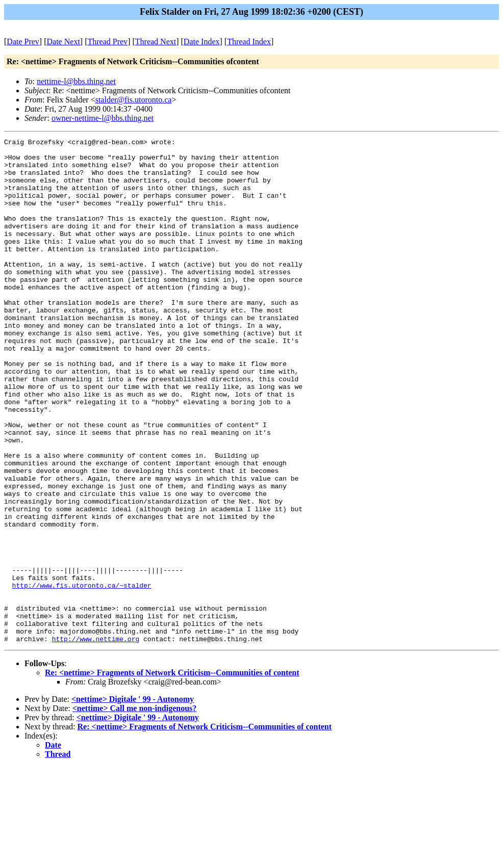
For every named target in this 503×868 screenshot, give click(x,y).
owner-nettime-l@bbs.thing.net (103, 118)
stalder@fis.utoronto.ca (134, 100)
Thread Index (249, 42)
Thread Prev (107, 42)
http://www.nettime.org (96, 740)
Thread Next (156, 42)
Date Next (64, 42)
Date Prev (23, 42)
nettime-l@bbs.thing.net (76, 81)
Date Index (202, 42)
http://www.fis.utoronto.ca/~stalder (82, 675)
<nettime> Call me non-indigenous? (135, 809)
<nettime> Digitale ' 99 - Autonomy (133, 800)
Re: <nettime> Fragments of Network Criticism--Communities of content (172, 773)
